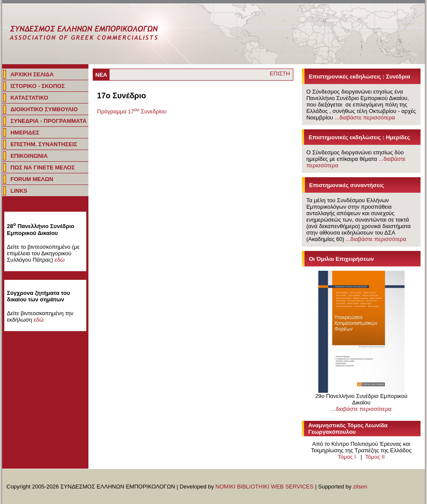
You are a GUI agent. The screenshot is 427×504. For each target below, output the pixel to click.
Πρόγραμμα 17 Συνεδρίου (132, 111)
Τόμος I (347, 457)
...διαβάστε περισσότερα (365, 117)
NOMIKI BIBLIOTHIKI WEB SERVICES (265, 487)
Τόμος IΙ (375, 457)
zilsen (360, 487)
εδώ (60, 260)
